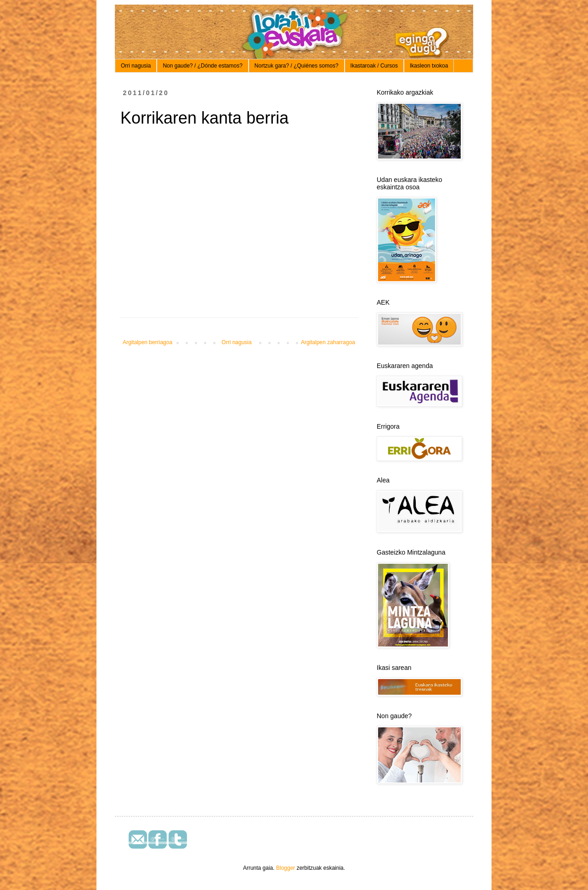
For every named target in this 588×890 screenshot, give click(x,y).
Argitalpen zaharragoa (328, 342)
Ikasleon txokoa (429, 66)
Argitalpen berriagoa (147, 342)
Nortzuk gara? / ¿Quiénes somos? (297, 66)
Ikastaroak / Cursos (374, 66)
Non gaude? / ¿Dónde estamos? (202, 66)
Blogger (286, 868)
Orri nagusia (136, 66)
